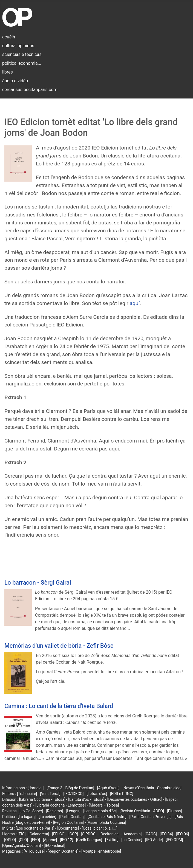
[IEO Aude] (154, 840)
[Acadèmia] (132, 834)
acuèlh (9, 37)
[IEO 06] (182, 834)
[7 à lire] (112, 840)
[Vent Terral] (50, 794)
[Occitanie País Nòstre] (107, 817)
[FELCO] (59, 834)
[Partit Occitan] (72, 817)
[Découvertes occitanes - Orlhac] (135, 799)
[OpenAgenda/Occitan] (21, 846)
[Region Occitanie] (63, 851)
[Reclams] (54, 811)
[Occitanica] (109, 834)
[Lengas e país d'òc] (100, 811)
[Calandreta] (39, 834)
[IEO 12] (67, 840)
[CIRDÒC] (89, 834)
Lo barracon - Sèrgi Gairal (38, 583)
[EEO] (35, 840)
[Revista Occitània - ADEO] (142, 811)
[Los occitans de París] (35, 828)
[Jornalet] (36, 788)
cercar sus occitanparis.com (30, 90)
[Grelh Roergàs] (89, 840)
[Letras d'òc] (97, 794)
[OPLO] (10, 840)
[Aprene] (50, 840)
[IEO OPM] (174, 840)
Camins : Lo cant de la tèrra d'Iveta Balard (59, 706)
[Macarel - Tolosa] (104, 805)
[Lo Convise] (132, 840)
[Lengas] (73, 811)
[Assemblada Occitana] (106, 822)
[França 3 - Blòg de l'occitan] (70, 788)
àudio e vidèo (15, 81)
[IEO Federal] (54, 846)
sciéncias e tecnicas (22, 54)
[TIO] (21, 834)
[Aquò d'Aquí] (108, 788)
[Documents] (68, 828)
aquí (135, 303)
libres (8, 72)
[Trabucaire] (27, 794)
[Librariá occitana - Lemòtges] (61, 805)
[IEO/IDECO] (73, 794)
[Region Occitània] (68, 822)
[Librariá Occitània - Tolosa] (42, 799)
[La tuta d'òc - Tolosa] (86, 799)
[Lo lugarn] (27, 817)
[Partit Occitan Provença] (150, 817)
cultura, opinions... (20, 46)
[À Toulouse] (34, 851)
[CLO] (23, 840)
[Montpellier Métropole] (101, 851)
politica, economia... (22, 63)
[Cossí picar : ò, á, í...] (100, 828)
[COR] (73, 834)
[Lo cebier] (47, 817)
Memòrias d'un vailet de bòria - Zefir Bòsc (59, 646)
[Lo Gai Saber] (31, 811)
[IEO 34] (166, 834)
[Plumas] (175, 811)
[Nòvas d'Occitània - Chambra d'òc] (152, 788)
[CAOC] (151, 834)
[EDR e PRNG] (122, 794)
